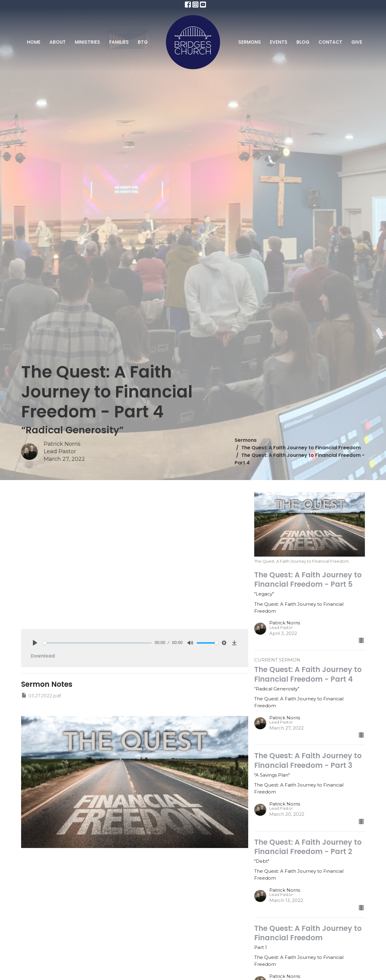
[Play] (35, 643)
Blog (303, 42)
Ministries (87, 42)
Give (357, 42)
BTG (143, 42)
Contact (330, 42)
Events (279, 42)
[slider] (97, 643)
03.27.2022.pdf (41, 695)
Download (43, 656)
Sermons (250, 42)
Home (34, 42)
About (58, 42)
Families (119, 42)
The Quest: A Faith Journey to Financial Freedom (301, 448)
